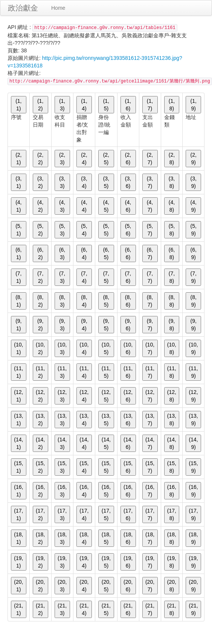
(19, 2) (40, 562)
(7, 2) (40, 277)
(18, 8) (172, 538)
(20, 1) (18, 586)
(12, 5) (106, 396)
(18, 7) (150, 538)
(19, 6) (128, 562)
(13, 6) (128, 420)
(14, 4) (84, 443)
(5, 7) (150, 230)
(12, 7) (150, 396)
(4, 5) (106, 206)
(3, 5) (106, 182)
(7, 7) (150, 277)
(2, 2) (40, 159)
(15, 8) (172, 467)
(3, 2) (40, 182)
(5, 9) (193, 230)
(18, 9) (194, 538)
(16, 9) (194, 491)
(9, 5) (106, 325)
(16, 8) (172, 491)
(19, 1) (18, 562)
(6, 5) (106, 253)
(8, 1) (18, 301)
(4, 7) (150, 206)
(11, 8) (172, 372)
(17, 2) (40, 514)
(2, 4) (84, 159)
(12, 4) (84, 396)
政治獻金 (23, 8)
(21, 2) (40, 609)
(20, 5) (106, 586)
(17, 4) (84, 514)
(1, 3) (62, 105)
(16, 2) (40, 491)
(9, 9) (193, 325)
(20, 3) (62, 586)
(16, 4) (84, 491)
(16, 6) (128, 491)
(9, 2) (40, 325)
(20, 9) (194, 586)
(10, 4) (84, 348)
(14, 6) (128, 443)
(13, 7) (150, 420)
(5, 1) (18, 230)
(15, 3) (62, 467)
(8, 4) (84, 301)
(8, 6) (128, 301)
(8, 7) (150, 301)
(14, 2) (40, 443)
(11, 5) (106, 372)
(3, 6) (128, 182)
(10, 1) (18, 348)
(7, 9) (193, 277)
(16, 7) (150, 491)
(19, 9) (194, 562)
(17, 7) (150, 514)
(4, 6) (128, 206)
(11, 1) (18, 372)
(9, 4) (84, 325)
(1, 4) (84, 105)
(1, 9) (193, 105)
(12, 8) (172, 396)
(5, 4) (84, 230)
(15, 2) (40, 467)
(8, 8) (172, 301)
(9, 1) (18, 325)
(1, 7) (150, 105)
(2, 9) (193, 159)
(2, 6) (128, 159)
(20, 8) (172, 586)
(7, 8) (172, 277)
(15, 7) (150, 467)
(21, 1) (18, 609)
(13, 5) (106, 420)
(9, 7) (150, 325)
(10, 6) (128, 348)
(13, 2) (40, 420)
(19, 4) (84, 562)
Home (58, 8)
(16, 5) (106, 491)
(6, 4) (84, 253)
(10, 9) (194, 348)
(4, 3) (62, 206)
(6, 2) (40, 253)
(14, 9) (194, 443)
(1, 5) (106, 105)
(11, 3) (62, 372)
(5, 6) (128, 230)
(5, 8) (172, 230)
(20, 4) (84, 586)
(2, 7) (150, 159)
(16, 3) (62, 491)
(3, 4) (84, 182)
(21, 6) (128, 609)
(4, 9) (193, 206)
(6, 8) (172, 253)
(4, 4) (84, 206)
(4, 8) (172, 206)
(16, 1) (18, 491)
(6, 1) (18, 253)
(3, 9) (193, 182)
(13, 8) (172, 420)
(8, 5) (106, 301)
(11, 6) (128, 372)
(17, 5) (106, 514)
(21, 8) (172, 609)
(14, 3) (62, 443)
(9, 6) (128, 325)
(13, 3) (62, 420)
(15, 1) (18, 467)
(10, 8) (172, 348)
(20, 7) (150, 586)
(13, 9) (194, 420)
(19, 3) (62, 562)
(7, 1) (18, 277)
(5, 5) (106, 230)
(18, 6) (128, 538)
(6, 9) (193, 253)
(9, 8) (172, 325)
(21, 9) (194, 609)
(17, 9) (194, 514)
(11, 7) (150, 372)
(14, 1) (18, 443)
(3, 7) (150, 182)
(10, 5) (106, 348)
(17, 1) (18, 514)
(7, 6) (128, 277)
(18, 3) (62, 538)
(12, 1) (18, 396)
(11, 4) (84, 372)
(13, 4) (84, 420)
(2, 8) (172, 159)
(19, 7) (150, 562)
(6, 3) (62, 253)
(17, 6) (128, 514)
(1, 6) (128, 105)
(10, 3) (62, 348)
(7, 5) (106, 277)
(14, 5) (106, 443)
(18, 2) (40, 538)
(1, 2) (40, 105)
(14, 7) (150, 443)
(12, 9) (194, 396)
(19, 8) (172, 562)
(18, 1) (18, 538)
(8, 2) (40, 301)
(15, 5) (106, 467)
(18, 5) (106, 538)
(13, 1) (18, 420)
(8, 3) (62, 301)
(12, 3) (62, 396)
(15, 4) (84, 467)
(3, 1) (18, 182)
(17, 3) (62, 514)
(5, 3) (62, 230)
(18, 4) (84, 538)
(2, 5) (106, 159)
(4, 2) (40, 206)
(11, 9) (194, 372)
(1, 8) (172, 105)
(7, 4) (84, 277)
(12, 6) (128, 396)
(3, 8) (172, 182)
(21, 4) (84, 609)
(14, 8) (172, 443)
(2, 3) (62, 159)
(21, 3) (62, 609)
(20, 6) (128, 586)
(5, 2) (40, 230)
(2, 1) (18, 159)
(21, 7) (150, 609)
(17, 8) (172, 514)
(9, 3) (62, 325)
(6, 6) (128, 253)
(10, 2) (40, 348)
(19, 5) (106, 562)
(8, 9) (193, 301)
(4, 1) (18, 206)
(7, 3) (62, 277)
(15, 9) (194, 467)
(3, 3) (62, 182)
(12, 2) (40, 396)
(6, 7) (150, 253)
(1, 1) (18, 105)
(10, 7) (150, 348)
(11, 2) (40, 372)
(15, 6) (128, 467)
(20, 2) (40, 586)
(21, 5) (106, 609)
